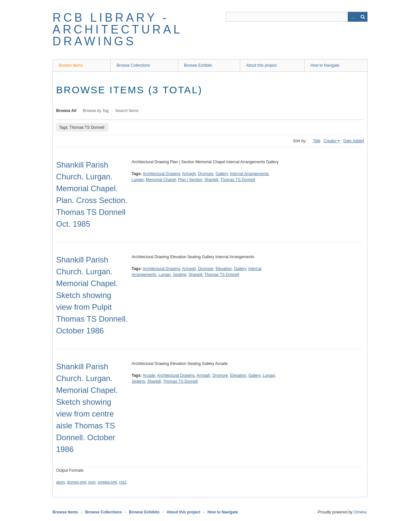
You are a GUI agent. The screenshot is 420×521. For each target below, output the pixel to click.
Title (317, 141)
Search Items (127, 111)
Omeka (360, 512)
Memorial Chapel (161, 180)
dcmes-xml (76, 482)
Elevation (224, 269)
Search (363, 17)
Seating (180, 275)
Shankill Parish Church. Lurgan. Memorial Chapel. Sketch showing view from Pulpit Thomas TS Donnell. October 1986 (92, 295)
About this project (261, 65)
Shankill (211, 180)
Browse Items (71, 65)
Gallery (222, 174)
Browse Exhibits (198, 65)
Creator (330, 141)
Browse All (66, 111)
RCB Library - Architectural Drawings (117, 29)
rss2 (123, 482)
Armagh (189, 174)
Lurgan (138, 180)
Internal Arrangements (249, 174)
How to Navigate (325, 65)
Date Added (354, 141)
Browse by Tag (96, 111)
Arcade (149, 375)
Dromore (206, 174)
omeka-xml (107, 482)
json (92, 482)
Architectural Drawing (161, 174)
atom (61, 482)
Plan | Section (190, 180)
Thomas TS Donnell (238, 180)
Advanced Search (353, 17)
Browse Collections (133, 65)
